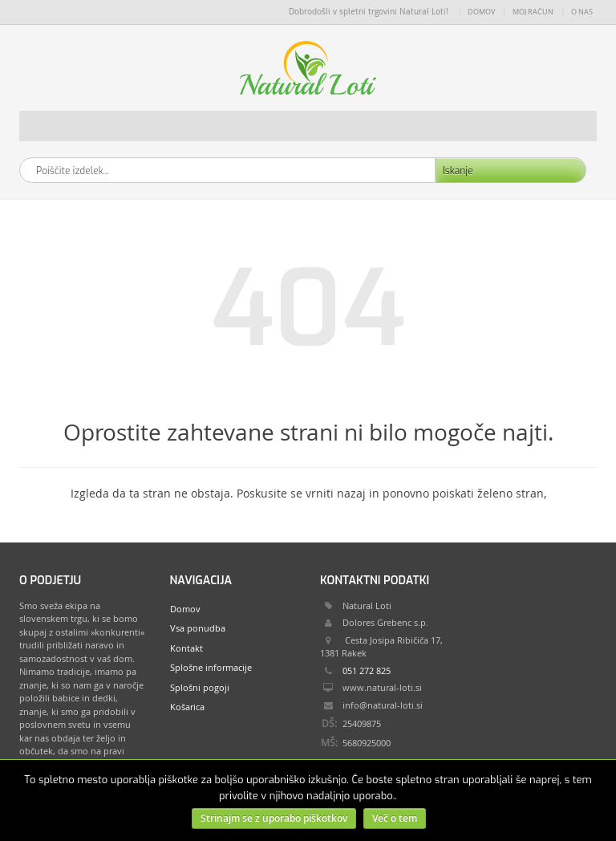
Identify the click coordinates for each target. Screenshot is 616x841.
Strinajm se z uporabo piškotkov (274, 818)
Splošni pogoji (200, 687)
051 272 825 (367, 670)
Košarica (187, 707)
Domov (481, 12)
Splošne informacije (211, 667)
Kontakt (186, 648)
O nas (582, 12)
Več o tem (395, 818)
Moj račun (533, 12)
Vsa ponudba (198, 628)
